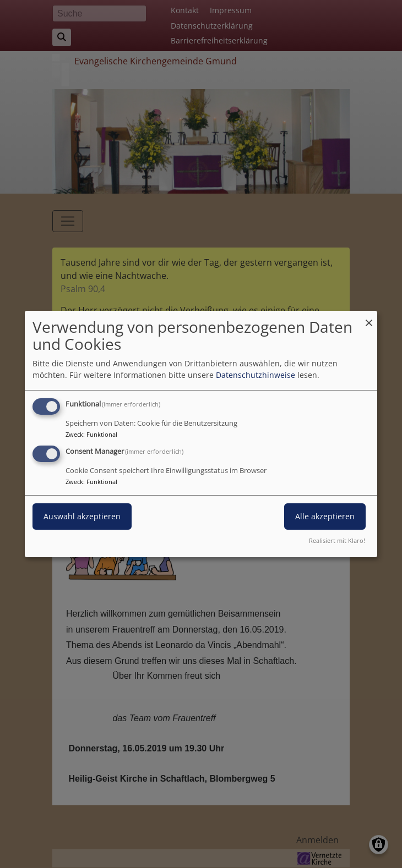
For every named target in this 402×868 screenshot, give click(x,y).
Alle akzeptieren (325, 516)
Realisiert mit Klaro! (337, 540)
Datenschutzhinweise (256, 375)
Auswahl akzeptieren (82, 516)
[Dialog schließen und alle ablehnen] (369, 318)
